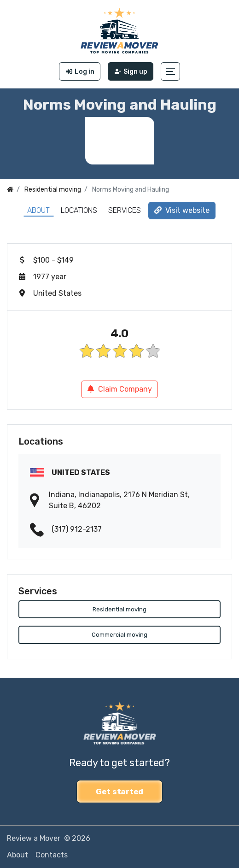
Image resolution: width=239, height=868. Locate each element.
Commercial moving (119, 635)
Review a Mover (34, 838)
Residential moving (119, 609)
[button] (170, 71)
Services (125, 210)
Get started (119, 792)
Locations (79, 210)
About (38, 210)
